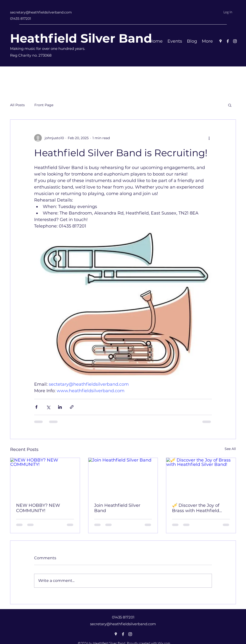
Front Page (44, 105)
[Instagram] (235, 41)
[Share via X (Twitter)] (48, 407)
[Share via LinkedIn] (60, 407)
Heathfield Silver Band (81, 38)
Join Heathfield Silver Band (117, 508)
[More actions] (209, 138)
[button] (230, 105)
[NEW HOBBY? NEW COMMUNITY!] (45, 477)
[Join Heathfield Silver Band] (123, 477)
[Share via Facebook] (36, 407)
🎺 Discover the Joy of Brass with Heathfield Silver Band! (196, 508)
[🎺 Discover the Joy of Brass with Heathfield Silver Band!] (201, 477)
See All (230, 449)
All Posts (17, 105)
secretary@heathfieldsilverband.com (41, 12)
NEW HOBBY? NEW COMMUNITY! (38, 508)
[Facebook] (228, 41)
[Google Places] (221, 41)
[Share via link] (72, 407)
